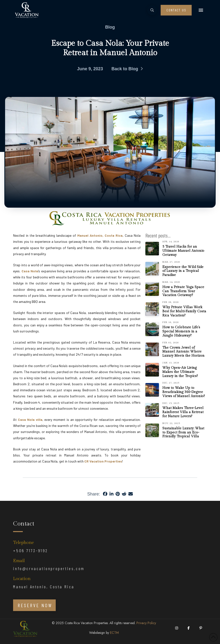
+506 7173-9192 (30, 550)
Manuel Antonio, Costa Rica (44, 587)
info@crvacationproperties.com (49, 568)
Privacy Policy (146, 623)
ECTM (114, 633)
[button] (152, 10)
